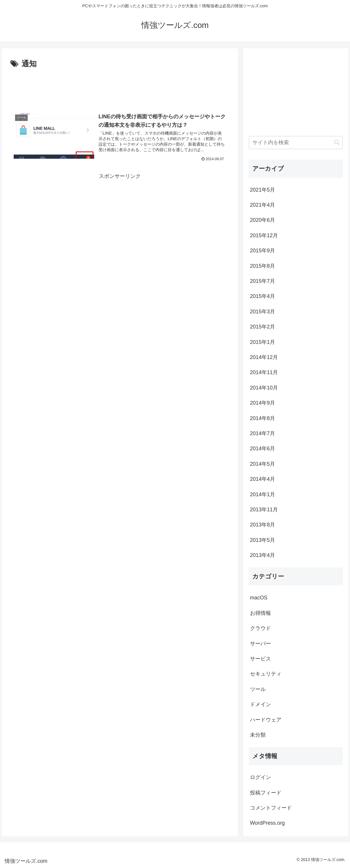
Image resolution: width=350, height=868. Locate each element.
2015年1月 (262, 342)
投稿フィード (266, 793)
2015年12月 (264, 235)
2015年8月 (262, 266)
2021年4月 (262, 205)
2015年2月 (262, 327)
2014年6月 (262, 449)
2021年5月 (262, 190)
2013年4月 (262, 555)
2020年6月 (262, 220)
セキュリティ (266, 674)
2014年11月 (264, 372)
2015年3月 (262, 312)
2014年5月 (262, 464)
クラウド (260, 628)
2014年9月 (262, 403)
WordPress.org (267, 823)
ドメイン (260, 704)
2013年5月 (262, 540)
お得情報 (260, 613)
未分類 (258, 735)
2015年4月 (262, 296)
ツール (258, 689)
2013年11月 (264, 510)
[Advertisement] (120, 87)
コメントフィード (271, 808)
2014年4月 (262, 479)
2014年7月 (262, 433)
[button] (337, 142)
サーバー (260, 644)
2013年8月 (262, 525)
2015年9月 (262, 251)
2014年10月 (264, 388)
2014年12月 (264, 357)
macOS (259, 598)
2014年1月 (262, 494)
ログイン (260, 777)
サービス (260, 659)
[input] (296, 143)
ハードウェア (266, 720)
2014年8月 (262, 418)
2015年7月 (262, 281)
